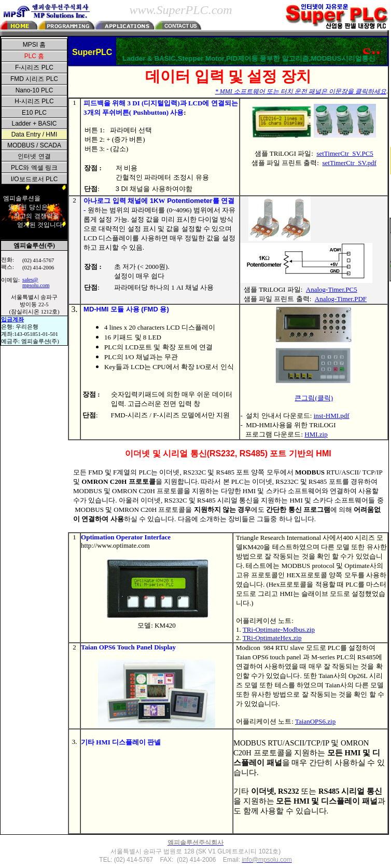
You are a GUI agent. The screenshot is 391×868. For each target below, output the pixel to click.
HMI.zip (316, 434)
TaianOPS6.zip (315, 721)
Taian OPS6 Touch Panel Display (128, 647)
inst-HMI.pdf (332, 416)
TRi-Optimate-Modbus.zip (279, 629)
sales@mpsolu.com (36, 282)
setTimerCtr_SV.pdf (349, 163)
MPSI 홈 (34, 45)
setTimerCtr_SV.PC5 (345, 153)
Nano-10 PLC (34, 90)
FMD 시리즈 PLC (34, 79)
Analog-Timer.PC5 (332, 289)
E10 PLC (34, 113)
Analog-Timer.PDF (341, 299)
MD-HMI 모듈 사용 (112, 309)
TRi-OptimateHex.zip (272, 638)
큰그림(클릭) (314, 398)
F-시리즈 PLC (34, 67)
